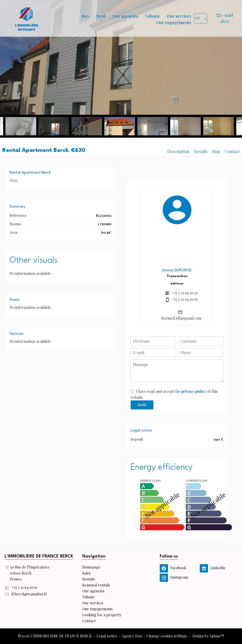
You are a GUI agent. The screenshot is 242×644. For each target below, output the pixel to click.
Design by (208, 636)
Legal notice (107, 636)
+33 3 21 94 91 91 (185, 293)
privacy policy (194, 391)
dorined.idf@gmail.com (181, 318)
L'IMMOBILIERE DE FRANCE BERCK (39, 556)
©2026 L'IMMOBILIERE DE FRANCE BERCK (55, 636)
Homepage (26, 18)
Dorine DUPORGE (177, 270)
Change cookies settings (167, 636)
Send (142, 405)
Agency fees (132, 636)
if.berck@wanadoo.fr (29, 594)
